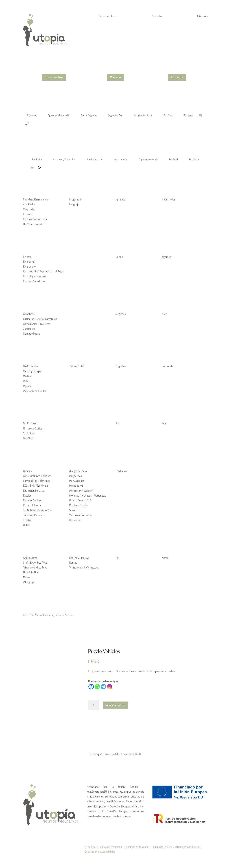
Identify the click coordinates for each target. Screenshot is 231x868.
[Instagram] (110, 687)
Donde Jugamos (89, 115)
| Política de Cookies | (161, 847)
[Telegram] (103, 687)
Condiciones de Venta (137, 847)
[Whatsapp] (97, 687)
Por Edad (168, 115)
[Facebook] (91, 687)
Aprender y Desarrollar (59, 115)
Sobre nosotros (54, 77)
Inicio (26, 615)
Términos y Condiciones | (188, 847)
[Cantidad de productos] (93, 705)
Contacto (115, 77)
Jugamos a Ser (115, 115)
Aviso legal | (91, 847)
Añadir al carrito (115, 705)
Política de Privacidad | (111, 847)
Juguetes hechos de (143, 115)
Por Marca (188, 115)
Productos (32, 115)
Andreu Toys (49, 615)
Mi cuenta (177, 77)
